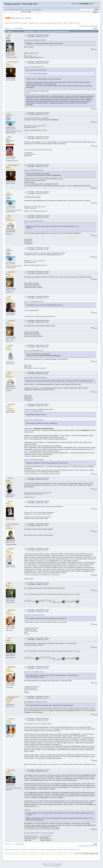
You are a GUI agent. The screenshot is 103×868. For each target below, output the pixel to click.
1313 (9, 35)
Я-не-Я (10, 501)
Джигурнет (12, 610)
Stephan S (11, 404)
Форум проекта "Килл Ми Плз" (21, 4)
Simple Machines (58, 864)
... (14, 28)
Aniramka (60, 23)
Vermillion (11, 272)
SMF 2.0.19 (45, 864)
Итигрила (11, 719)
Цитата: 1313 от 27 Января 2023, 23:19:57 (34, 420)
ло (9, 113)
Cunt (9, 297)
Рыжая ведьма (13, 62)
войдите (28, 10)
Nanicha (11, 345)
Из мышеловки (13, 524)
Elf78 (9, 216)
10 (16, 28)
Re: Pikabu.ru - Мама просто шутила (38, 35)
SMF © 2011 (51, 864)
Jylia (9, 583)
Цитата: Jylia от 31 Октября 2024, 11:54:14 (34, 672)
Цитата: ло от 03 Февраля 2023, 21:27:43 (34, 170)
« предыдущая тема (83, 26)
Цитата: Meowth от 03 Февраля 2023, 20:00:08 (35, 40)
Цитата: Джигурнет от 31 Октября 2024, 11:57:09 (36, 702)
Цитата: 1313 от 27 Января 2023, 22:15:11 (34, 411)
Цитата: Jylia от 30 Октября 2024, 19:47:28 (34, 615)
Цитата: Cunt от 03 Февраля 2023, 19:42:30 (34, 67)
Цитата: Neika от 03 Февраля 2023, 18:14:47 (36, 70)
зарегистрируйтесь (37, 10)
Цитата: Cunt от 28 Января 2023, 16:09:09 (34, 460)
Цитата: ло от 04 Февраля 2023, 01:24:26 (34, 302)
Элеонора (11, 770)
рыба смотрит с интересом (13, 698)
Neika (10, 137)
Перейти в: (78, 853)
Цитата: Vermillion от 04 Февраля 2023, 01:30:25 (35, 377)
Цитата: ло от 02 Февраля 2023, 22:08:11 (34, 221)
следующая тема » (93, 26)
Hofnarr (10, 478)
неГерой (11, 549)
